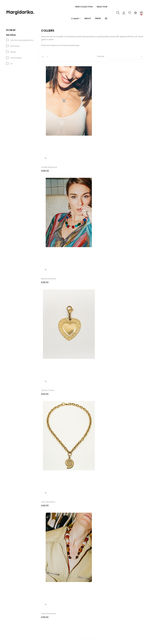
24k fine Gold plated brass (23, 40)
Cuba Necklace (84, 167)
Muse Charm (47, 335)
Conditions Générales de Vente (40, 612)
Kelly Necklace (48, 279)
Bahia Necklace (84, 111)
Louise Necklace (119, 279)
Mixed (13, 52)
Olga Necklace (119, 335)
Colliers (10, 621)
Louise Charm (83, 279)
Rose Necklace (48, 391)
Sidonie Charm (83, 391)
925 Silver (15, 46)
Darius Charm (118, 167)
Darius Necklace (49, 223)
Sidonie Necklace (120, 391)
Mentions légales (38, 619)
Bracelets (11, 616)
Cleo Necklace (48, 167)
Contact (33, 624)
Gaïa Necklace (83, 223)
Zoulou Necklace (49, 446)
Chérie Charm (118, 111)
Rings (9, 606)
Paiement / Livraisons (40, 606)
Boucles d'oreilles (14, 611)
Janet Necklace (119, 223)
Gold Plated (16, 58)
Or (12, 64)
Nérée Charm (83, 335)
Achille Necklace (49, 111)
